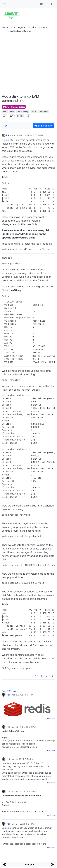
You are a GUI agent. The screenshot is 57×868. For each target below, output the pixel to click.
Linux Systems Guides (14, 107)
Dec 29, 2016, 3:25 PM (30, 135)
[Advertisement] (28, 64)
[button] (4, 4)
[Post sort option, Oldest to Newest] (6, 126)
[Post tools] (53, 676)
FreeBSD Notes (11, 691)
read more (51, 718)
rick (7, 135)
